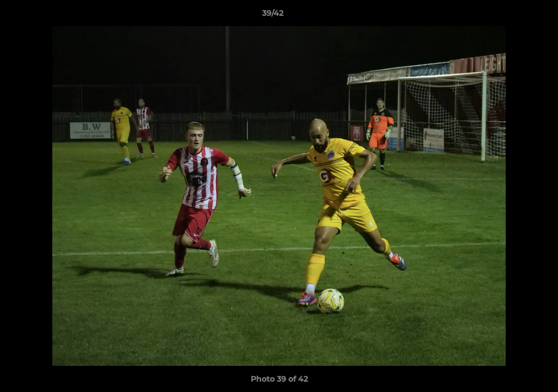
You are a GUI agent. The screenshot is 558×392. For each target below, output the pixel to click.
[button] (512, 16)
